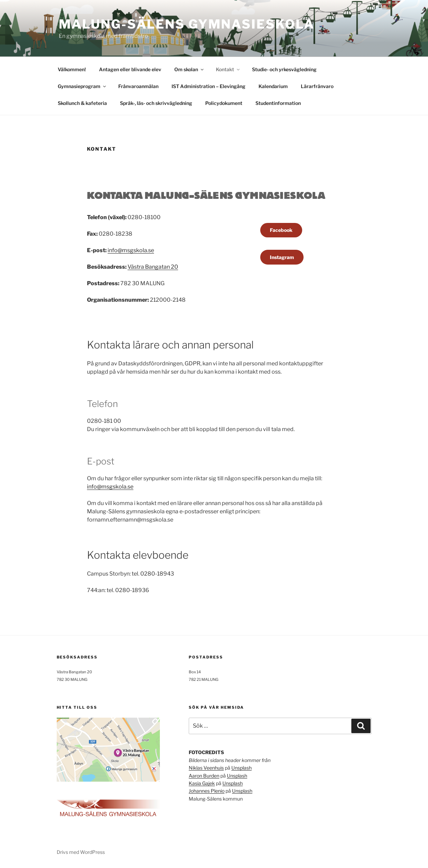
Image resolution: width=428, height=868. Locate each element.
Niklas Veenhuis (206, 768)
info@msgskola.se (131, 250)
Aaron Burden (204, 776)
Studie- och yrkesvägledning (284, 69)
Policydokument (224, 103)
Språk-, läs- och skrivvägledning (156, 103)
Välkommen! (72, 69)
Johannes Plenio (207, 791)
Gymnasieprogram (82, 86)
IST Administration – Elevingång (208, 86)
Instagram (282, 257)
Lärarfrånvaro (317, 86)
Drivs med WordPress (81, 852)
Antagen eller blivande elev (130, 69)
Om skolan (189, 69)
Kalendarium (273, 86)
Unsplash (242, 768)
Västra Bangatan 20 (153, 267)
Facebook (281, 230)
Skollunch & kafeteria (82, 103)
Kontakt (228, 69)
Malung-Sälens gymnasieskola (187, 24)
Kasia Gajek (202, 783)
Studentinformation (278, 103)
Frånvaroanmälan (138, 86)
